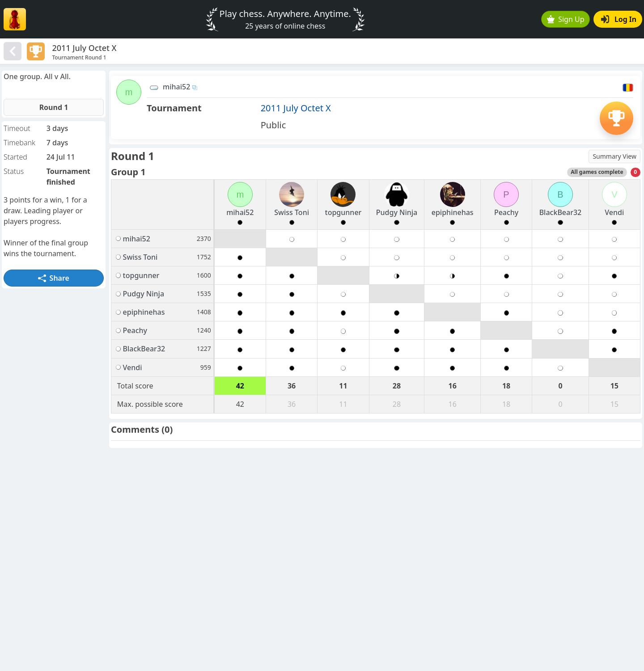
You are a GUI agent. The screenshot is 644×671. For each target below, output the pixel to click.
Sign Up (566, 19)
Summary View (614, 156)
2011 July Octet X (296, 108)
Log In (619, 19)
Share (54, 278)
